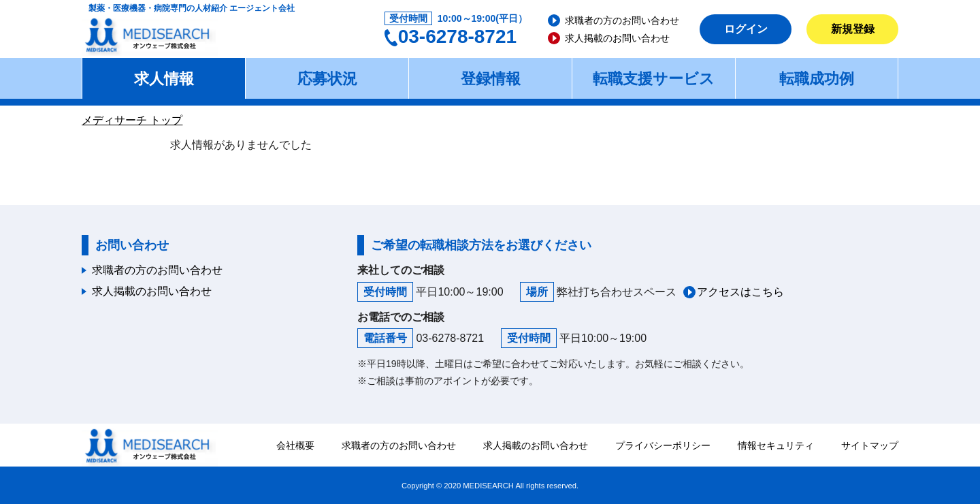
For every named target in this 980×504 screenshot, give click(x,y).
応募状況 (327, 79)
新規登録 (853, 29)
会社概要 (295, 445)
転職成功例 (817, 79)
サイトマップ (870, 445)
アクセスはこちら (740, 292)
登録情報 (491, 79)
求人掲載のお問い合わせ (617, 38)
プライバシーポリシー (663, 445)
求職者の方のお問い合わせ (622, 20)
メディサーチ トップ (132, 120)
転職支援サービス (654, 79)
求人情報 (164, 79)
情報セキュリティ (776, 445)
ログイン (746, 29)
